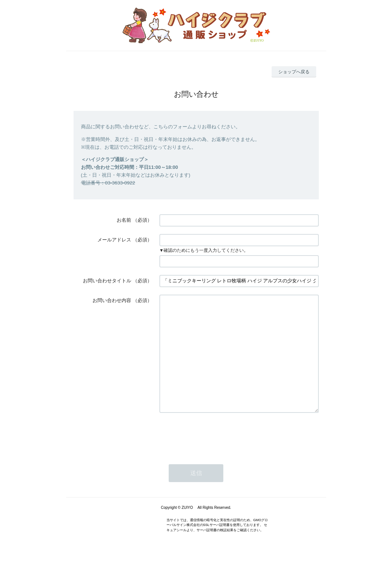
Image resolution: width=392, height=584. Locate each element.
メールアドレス (114, 240)
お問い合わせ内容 (112, 300)
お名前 (124, 220)
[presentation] (216, 457)
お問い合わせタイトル (107, 281)
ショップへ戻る (294, 72)
